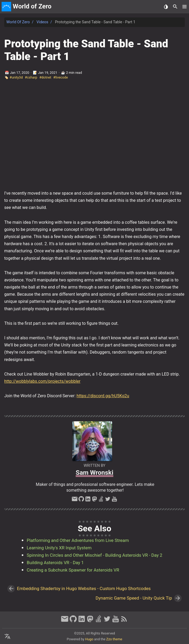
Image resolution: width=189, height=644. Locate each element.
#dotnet (45, 77)
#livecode (61, 77)
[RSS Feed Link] (124, 621)
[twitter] (108, 500)
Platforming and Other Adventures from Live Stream (78, 540)
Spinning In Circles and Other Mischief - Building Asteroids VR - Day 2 (95, 555)
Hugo (89, 639)
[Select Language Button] (7, 637)
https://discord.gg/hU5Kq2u (103, 396)
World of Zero (18, 22)
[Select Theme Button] (166, 7)
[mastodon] (95, 500)
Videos (42, 22)
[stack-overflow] (101, 500)
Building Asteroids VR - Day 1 (55, 563)
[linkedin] (88, 500)
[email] (75, 500)
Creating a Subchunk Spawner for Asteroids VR (73, 570)
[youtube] (114, 500)
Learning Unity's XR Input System (59, 548)
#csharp (31, 77)
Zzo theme (114, 639)
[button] (184, 7)
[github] (81, 500)
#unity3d (16, 77)
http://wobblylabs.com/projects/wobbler (42, 381)
